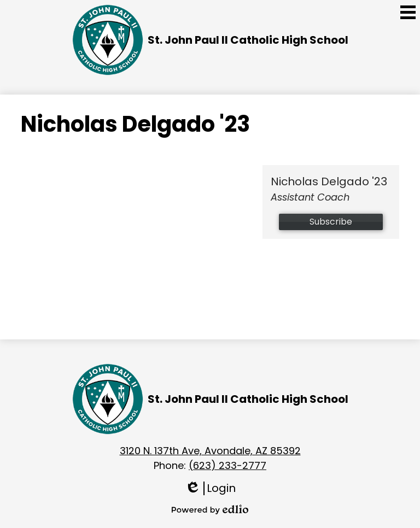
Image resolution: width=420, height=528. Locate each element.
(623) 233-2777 (227, 465)
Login (210, 488)
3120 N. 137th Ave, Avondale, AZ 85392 (210, 451)
